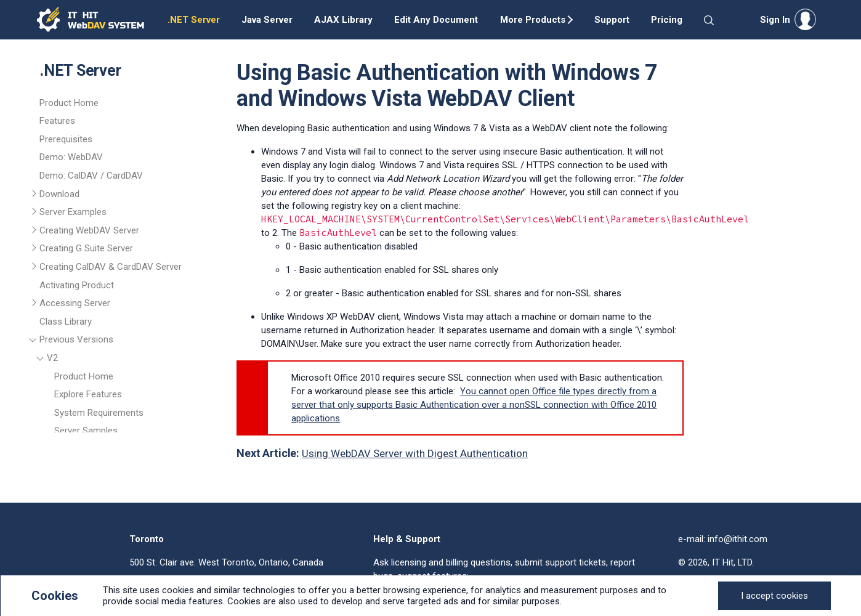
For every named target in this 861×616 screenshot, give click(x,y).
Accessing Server (75, 303)
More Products (533, 20)
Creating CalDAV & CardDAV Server (111, 267)
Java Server (267, 20)
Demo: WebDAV (71, 157)
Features (57, 121)
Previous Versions (76, 339)
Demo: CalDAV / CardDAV (91, 176)
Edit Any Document (436, 20)
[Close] (774, 596)
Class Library (66, 322)
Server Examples (73, 212)
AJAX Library (343, 20)
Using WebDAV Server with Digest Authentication (415, 453)
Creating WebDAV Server (89, 230)
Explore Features (88, 394)
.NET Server (194, 20)
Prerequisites (66, 139)
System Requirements (99, 413)
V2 (52, 358)
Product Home (69, 103)
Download (59, 194)
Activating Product (77, 285)
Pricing (667, 20)
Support (612, 20)
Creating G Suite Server (86, 248)
